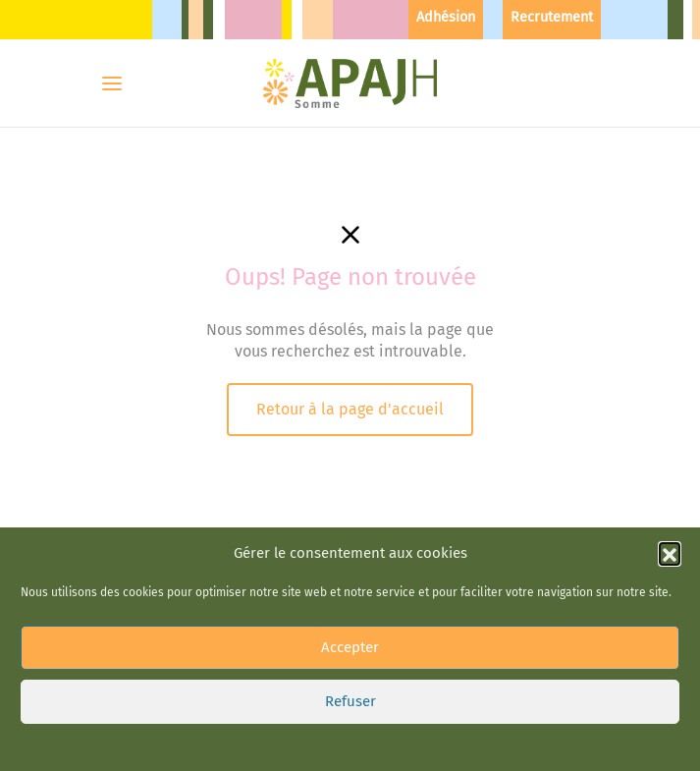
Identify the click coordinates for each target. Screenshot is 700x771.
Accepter (350, 647)
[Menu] (112, 83)
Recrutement (552, 17)
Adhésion (446, 17)
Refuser (350, 701)
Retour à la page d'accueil (350, 409)
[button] (670, 553)
